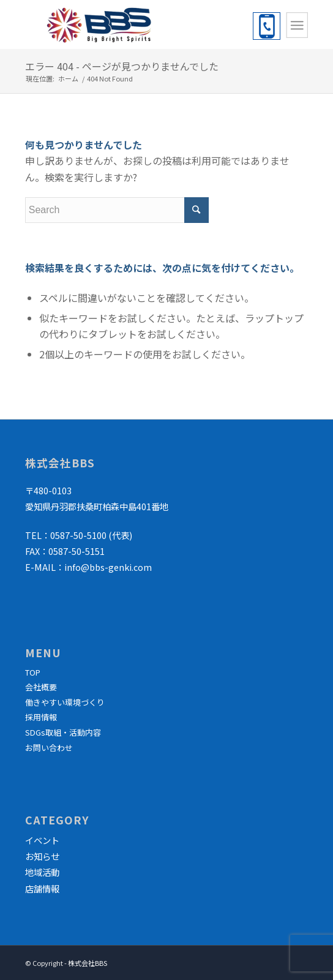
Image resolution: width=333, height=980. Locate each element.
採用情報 (41, 717)
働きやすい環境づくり (65, 702)
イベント (42, 840)
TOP (33, 672)
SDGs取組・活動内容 (63, 732)
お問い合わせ (49, 748)
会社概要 (41, 687)
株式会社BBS (88, 963)
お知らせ (42, 856)
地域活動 (42, 872)
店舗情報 (42, 888)
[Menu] (297, 25)
